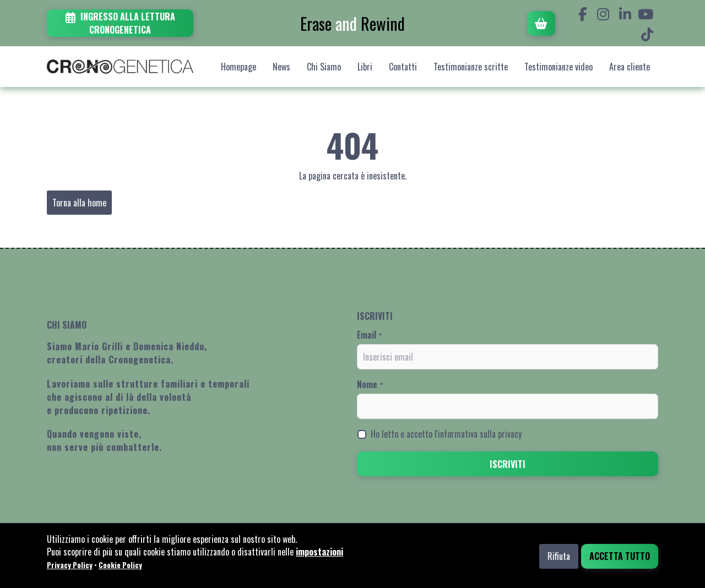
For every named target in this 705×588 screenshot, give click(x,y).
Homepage (238, 67)
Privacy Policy (70, 565)
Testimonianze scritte (471, 67)
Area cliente (630, 67)
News (281, 67)
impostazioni (319, 552)
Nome (370, 384)
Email (369, 335)
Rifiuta (559, 556)
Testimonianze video (558, 67)
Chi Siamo (324, 67)
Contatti (403, 67)
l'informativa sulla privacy (478, 434)
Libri (365, 67)
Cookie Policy (120, 565)
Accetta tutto (620, 556)
